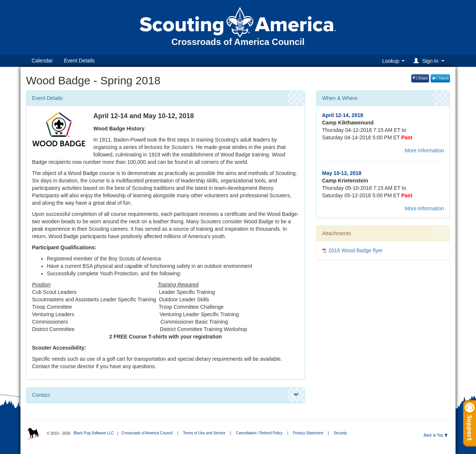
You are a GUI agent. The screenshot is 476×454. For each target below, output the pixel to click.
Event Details (79, 61)
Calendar (42, 61)
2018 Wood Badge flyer (356, 250)
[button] (430, 61)
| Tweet (440, 78)
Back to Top (436, 435)
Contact (165, 395)
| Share (420, 78)
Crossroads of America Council (147, 433)
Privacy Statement (308, 433)
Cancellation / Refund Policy (259, 433)
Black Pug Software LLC (94, 433)
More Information (424, 150)
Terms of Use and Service (204, 433)
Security (340, 433)
